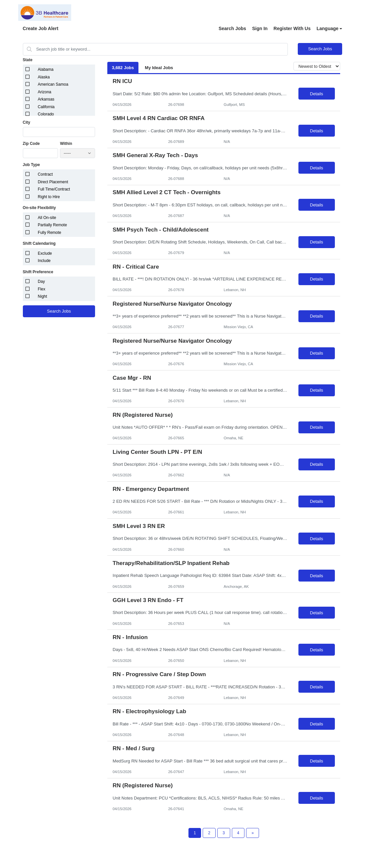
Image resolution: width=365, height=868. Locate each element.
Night (42, 296)
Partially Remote (52, 225)
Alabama (46, 69)
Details (317, 94)
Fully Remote (50, 233)
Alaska (44, 77)
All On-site (47, 218)
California (46, 107)
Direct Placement (53, 182)
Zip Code (31, 144)
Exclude (45, 253)
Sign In (260, 28)
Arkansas (46, 99)
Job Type (31, 165)
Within (66, 144)
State (28, 60)
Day (41, 282)
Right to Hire (49, 197)
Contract (45, 174)
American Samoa (53, 84)
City (27, 122)
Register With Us (292, 28)
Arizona (45, 92)
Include (44, 261)
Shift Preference (38, 272)
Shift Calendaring (39, 243)
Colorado (46, 114)
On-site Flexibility (39, 208)
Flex (42, 289)
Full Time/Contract (54, 189)
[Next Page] (253, 833)
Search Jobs (232, 28)
